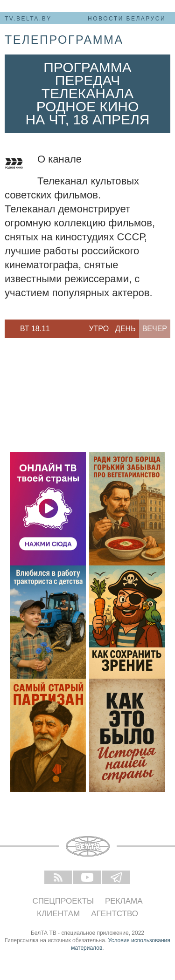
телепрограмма (64, 40)
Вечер (155, 329)
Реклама (124, 901)
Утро (99, 329)
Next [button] (61, 329)
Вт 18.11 (35, 329)
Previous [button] (9, 329)
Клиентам (58, 914)
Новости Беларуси (127, 19)
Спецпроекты (63, 901)
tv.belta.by (28, 19)
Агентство (115, 914)
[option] (35, 329)
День (126, 329)
